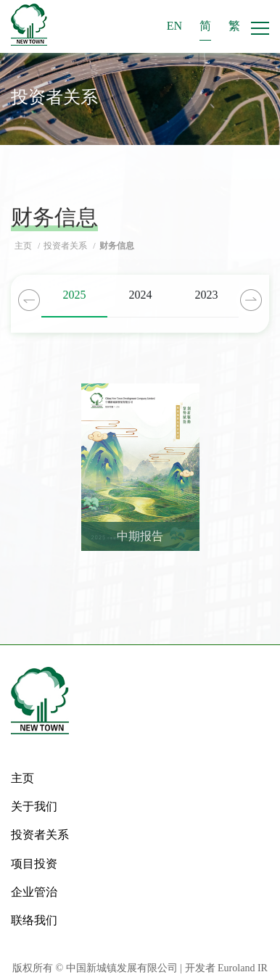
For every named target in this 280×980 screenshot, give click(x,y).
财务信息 (117, 246)
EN (174, 26)
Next (251, 300)
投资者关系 (66, 246)
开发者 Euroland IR (226, 968)
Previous (29, 300)
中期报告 (140, 536)
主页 (24, 246)
